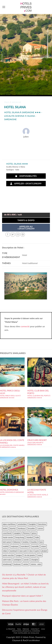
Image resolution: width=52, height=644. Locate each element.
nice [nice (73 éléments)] (31, 551)
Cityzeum (16, 640)
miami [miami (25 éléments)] (44, 546)
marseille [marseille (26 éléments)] (35, 546)
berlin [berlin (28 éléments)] (5, 529)
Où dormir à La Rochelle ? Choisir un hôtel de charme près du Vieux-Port (24, 576)
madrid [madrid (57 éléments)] (6, 546)
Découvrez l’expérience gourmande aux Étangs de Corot (25, 612)
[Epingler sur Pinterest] (23, 234)
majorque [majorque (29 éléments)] (15, 546)
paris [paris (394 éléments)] (37, 551)
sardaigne (16, 102)
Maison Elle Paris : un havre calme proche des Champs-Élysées (24, 603)
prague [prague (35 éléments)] (19, 555)
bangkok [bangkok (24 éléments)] (32, 524)
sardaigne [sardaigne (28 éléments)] (17, 560)
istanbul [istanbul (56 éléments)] (30, 537)
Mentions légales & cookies (26, 631)
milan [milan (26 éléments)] (5, 551)
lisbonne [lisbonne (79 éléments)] (17, 542)
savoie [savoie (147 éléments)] (26, 560)
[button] (4, 7)
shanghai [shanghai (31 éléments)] (35, 560)
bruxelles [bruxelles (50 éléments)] (31, 529)
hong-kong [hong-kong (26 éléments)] (20, 537)
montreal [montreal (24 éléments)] (13, 551)
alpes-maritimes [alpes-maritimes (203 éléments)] (9, 524)
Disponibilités (26, 176)
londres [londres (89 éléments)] (26, 542)
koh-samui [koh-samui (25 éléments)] (7, 542)
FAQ (19, 629)
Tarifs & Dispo (26, 220)
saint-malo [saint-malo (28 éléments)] (7, 560)
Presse (26, 629)
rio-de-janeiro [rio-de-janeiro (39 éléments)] (30, 555)
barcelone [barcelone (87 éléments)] (42, 524)
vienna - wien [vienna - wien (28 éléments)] (36, 564)
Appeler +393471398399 (26, 184)
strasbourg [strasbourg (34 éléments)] (7, 564)
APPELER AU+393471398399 (26, 228)
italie (7, 102)
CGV (43, 629)
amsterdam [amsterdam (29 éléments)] (22, 524)
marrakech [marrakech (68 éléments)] (25, 546)
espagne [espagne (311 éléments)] (17, 533)
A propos (11, 629)
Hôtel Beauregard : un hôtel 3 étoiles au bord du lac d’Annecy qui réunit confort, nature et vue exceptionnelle (25, 587)
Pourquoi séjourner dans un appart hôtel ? (22, 596)
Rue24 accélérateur (31, 640)
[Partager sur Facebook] (8, 234)
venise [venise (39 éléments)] (26, 564)
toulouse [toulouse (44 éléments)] (17, 564)
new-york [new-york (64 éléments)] (23, 551)
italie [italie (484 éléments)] (37, 537)
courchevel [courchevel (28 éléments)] (7, 533)
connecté (25, 326)
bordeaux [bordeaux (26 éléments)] (22, 529)
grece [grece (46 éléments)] (34, 533)
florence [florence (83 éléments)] (26, 533)
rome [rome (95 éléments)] (40, 555)
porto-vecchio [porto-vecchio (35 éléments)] (8, 555)
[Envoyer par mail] (18, 234)
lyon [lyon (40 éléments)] (41, 542)
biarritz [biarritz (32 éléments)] (13, 529)
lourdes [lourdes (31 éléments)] (34, 542)
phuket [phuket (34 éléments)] (44, 551)
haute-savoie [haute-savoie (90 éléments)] (8, 537)
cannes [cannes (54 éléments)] (40, 529)
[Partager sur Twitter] (13, 234)
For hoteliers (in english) (26, 633)
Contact (35, 629)
